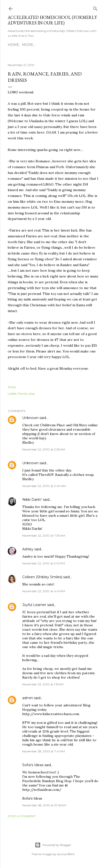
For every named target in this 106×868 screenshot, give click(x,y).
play (32, 393)
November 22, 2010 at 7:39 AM (44, 535)
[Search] (95, 8)
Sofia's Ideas (33, 765)
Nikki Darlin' (32, 500)
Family (23, 393)
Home (14, 45)
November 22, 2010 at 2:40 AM (44, 486)
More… (29, 45)
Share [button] (12, 387)
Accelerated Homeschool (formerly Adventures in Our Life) (52, 20)
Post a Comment (22, 816)
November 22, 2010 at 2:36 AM (44, 449)
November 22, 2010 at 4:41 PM (44, 591)
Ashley (28, 549)
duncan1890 (66, 854)
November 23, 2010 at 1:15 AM (43, 684)
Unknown (30, 418)
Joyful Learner (34, 605)
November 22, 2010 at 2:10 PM (44, 563)
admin (28, 698)
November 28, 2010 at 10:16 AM (44, 805)
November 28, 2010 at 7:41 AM (44, 751)
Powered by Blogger (53, 845)
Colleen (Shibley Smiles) (42, 577)
